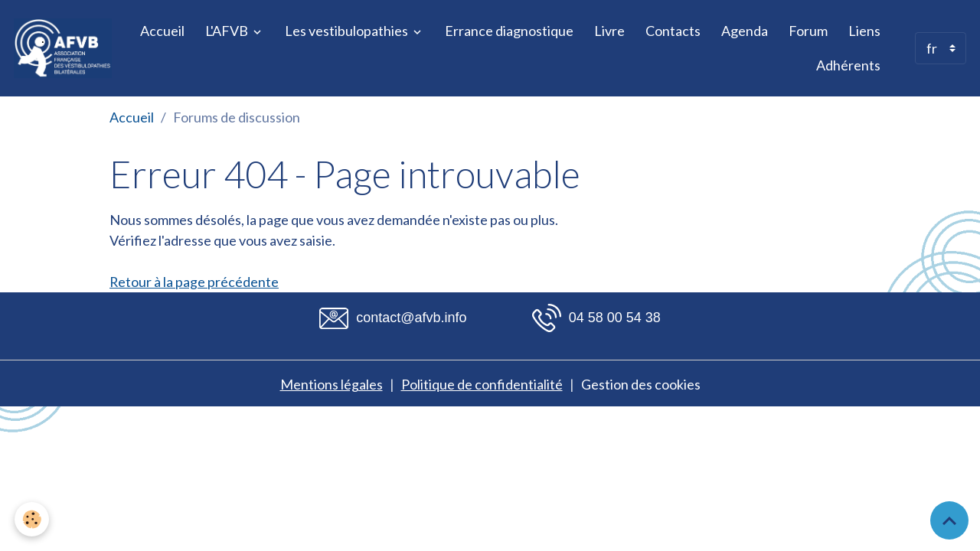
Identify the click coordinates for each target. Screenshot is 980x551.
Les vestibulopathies (348, 31)
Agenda (745, 31)
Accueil (162, 31)
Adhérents (848, 65)
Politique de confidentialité (482, 384)
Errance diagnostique (509, 31)
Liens (864, 31)
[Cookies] (33, 519)
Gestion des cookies (641, 384)
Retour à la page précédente (194, 282)
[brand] (63, 48)
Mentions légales (332, 384)
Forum (808, 31)
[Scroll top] (949, 520)
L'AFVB (228, 31)
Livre (609, 31)
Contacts (673, 31)
